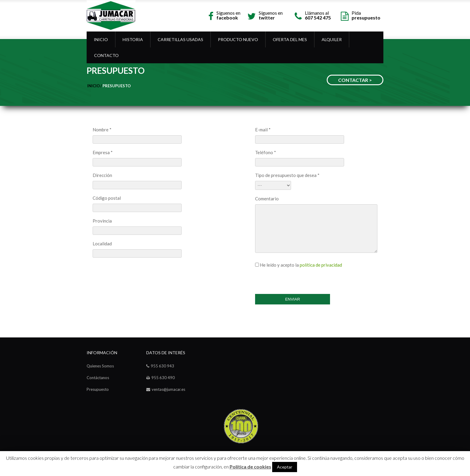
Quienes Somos (100, 366)
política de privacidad (321, 265)
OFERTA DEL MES (290, 39)
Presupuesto (117, 86)
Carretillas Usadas (180, 39)
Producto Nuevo (238, 39)
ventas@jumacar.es (168, 389)
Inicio (101, 39)
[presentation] (301, 279)
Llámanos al (318, 15)
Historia (133, 39)
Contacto (106, 55)
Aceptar (285, 467)
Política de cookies (250, 467)
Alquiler (332, 39)
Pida (366, 15)
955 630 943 (162, 366)
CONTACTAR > (355, 80)
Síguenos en (228, 15)
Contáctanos (98, 378)
